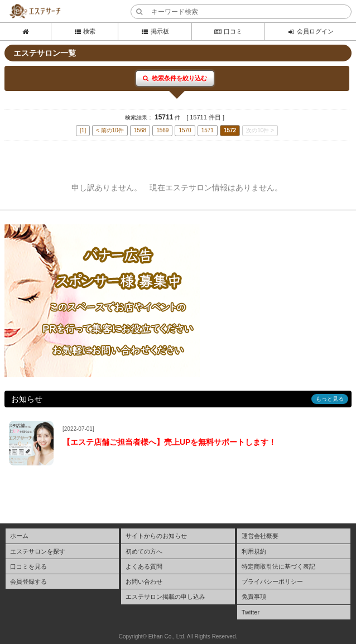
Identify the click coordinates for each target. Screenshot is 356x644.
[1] (83, 130)
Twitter (251, 612)
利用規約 (254, 551)
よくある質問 (144, 566)
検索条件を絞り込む (175, 78)
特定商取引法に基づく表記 (278, 566)
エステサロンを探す (38, 551)
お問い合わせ (144, 581)
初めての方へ (144, 551)
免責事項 (254, 597)
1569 (162, 130)
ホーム (19, 536)
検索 (85, 31)
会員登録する (28, 581)
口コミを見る (28, 566)
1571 (208, 130)
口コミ (228, 31)
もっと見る (330, 399)
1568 (140, 130)
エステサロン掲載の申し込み (165, 597)
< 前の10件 (110, 130)
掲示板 (155, 31)
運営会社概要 (260, 536)
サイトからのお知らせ (156, 536)
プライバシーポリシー (272, 581)
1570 (185, 130)
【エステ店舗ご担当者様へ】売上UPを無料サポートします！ (169, 442)
